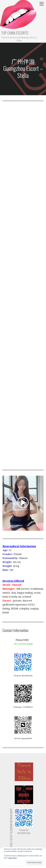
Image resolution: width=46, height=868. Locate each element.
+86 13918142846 (23, 644)
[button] (42, 4)
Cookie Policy (12, 858)
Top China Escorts (15, 33)
